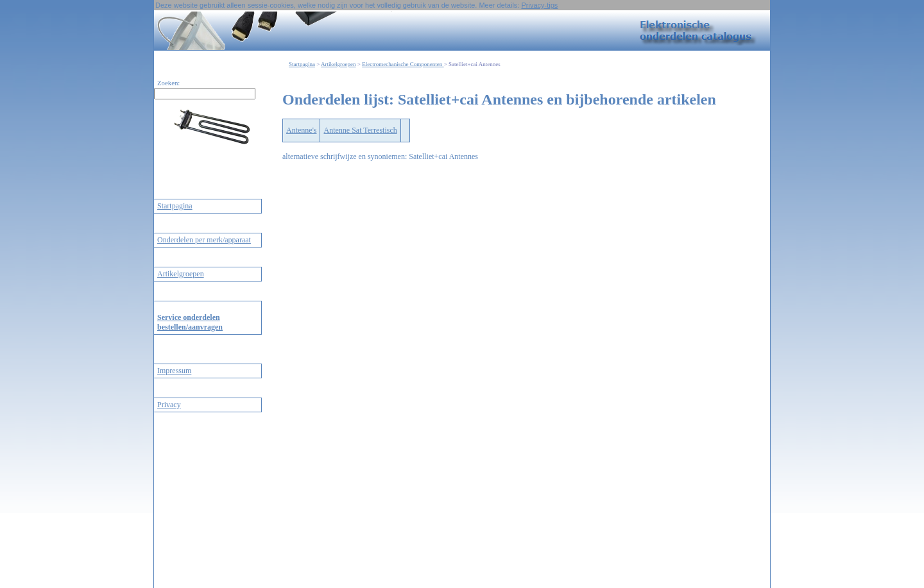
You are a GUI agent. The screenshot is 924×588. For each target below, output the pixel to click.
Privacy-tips (539, 5)
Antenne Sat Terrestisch (360, 130)
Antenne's (301, 130)
